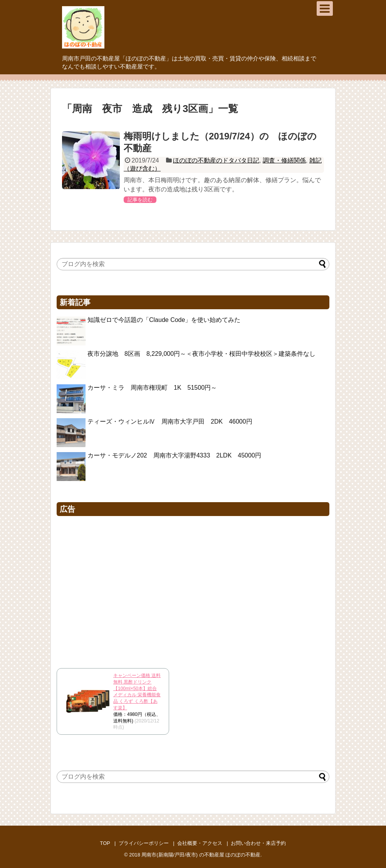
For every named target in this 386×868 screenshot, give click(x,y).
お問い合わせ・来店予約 (258, 843)
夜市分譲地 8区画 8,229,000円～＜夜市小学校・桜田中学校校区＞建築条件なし (201, 354)
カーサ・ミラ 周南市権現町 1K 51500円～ (152, 388)
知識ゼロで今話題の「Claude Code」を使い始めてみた (164, 320)
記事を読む (140, 200)
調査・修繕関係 (284, 160)
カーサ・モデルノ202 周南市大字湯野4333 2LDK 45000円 (174, 455)
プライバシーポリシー (144, 843)
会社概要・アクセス (200, 843)
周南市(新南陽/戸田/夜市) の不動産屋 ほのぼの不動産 (201, 855)
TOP (105, 843)
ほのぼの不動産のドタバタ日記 (216, 160)
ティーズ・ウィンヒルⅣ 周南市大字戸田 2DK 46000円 (170, 421)
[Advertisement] (193, 590)
